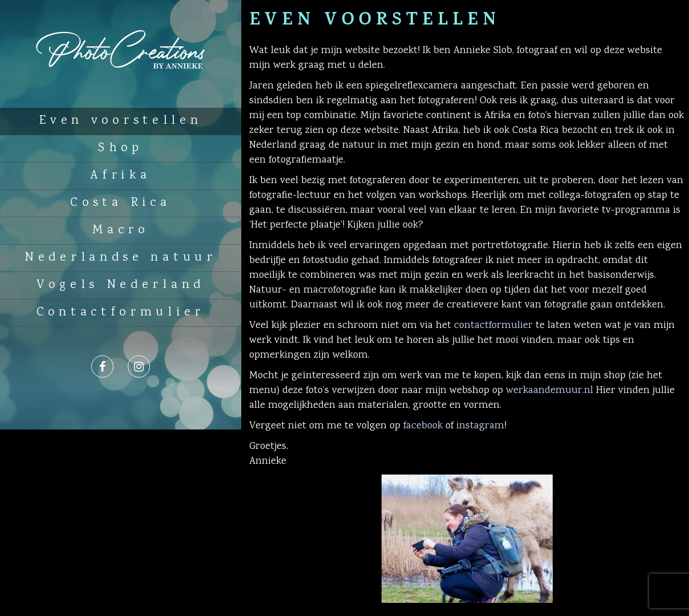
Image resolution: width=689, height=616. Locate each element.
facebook (423, 426)
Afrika (120, 176)
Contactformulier (121, 313)
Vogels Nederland (121, 285)
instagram (480, 426)
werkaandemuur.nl (550, 391)
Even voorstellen (120, 121)
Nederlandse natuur (121, 258)
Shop (121, 148)
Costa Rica (120, 203)
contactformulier (493, 326)
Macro (121, 230)
